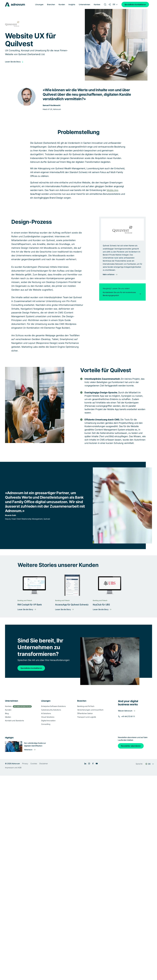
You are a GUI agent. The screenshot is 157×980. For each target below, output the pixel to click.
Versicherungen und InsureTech (90, 710)
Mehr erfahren (109, 274)
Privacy (25, 764)
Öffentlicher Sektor (85, 713)
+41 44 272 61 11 (128, 716)
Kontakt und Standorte (14, 721)
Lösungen (39, 4)
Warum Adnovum (125, 711)
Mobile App (113, 190)
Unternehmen (84, 4)
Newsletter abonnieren (131, 746)
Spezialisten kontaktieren (135, 4)
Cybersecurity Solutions (51, 710)
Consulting (46, 724)
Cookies (34, 764)
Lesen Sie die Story (13, 62)
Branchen (51, 4)
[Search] (105, 4)
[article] (79, 161)
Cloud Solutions (48, 717)
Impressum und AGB (13, 768)
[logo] (15, 4)
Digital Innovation (48, 721)
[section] (78, 734)
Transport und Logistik (87, 717)
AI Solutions (46, 713)
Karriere (97, 4)
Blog (7, 713)
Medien (8, 717)
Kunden (62, 4)
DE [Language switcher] (114, 4)
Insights (72, 4)
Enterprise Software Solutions (53, 706)
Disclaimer (44, 764)
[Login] (110, 4)
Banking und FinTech (86, 706)
